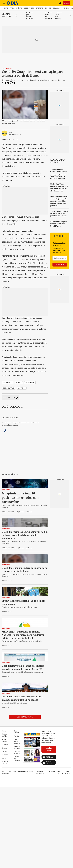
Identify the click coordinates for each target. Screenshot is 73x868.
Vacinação (30, 383)
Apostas (17, 736)
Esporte (48, 8)
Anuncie (31, 772)
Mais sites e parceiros (17, 741)
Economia (65, 8)
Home (6, 8)
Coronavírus (9, 388)
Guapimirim (7, 69)
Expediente (52, 772)
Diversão (40, 8)
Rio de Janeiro (29, 8)
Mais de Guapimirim (25, 717)
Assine (67, 3)
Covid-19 (22, 388)
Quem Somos (67, 773)
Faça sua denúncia (17, 752)
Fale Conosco (60, 773)
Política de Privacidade (40, 773)
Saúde (19, 383)
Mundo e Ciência (5, 762)
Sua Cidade (16, 732)
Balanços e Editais (17, 747)
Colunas (56, 8)
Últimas (6, 15)
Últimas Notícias (16, 8)
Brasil (4, 758)
